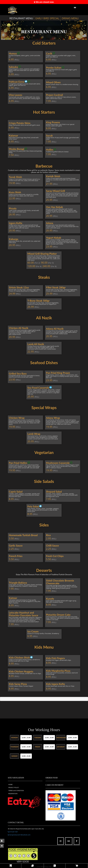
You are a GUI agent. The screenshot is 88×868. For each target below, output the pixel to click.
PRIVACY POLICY (14, 788)
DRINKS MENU (70, 18)
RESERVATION (13, 794)
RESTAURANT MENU (21, 18)
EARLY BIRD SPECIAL (47, 18)
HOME (10, 784)
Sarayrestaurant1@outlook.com (19, 835)
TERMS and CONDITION (16, 791)
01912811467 (13, 832)
